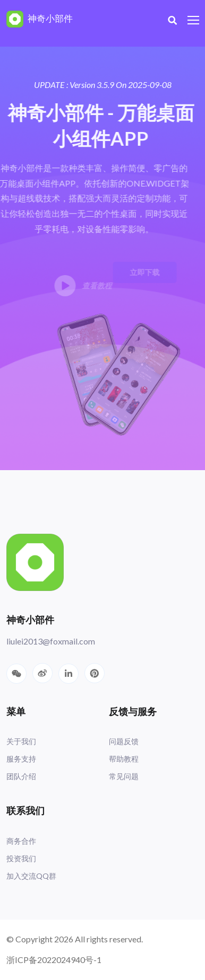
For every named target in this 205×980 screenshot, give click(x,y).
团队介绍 (21, 776)
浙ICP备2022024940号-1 (54, 960)
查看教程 (78, 286)
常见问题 (124, 776)
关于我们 (21, 741)
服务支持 (21, 759)
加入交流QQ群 (31, 876)
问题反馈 (124, 741)
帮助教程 (124, 759)
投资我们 (21, 858)
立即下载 (139, 272)
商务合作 (21, 841)
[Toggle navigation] (194, 21)
